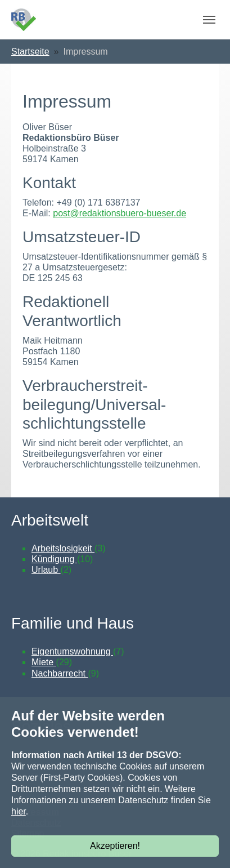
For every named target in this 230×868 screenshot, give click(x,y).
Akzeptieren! (115, 846)
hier (19, 811)
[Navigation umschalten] (209, 20)
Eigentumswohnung (72, 651)
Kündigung (54, 559)
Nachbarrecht (60, 673)
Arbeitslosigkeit (63, 548)
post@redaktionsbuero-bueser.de (119, 213)
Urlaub (46, 570)
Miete (44, 662)
